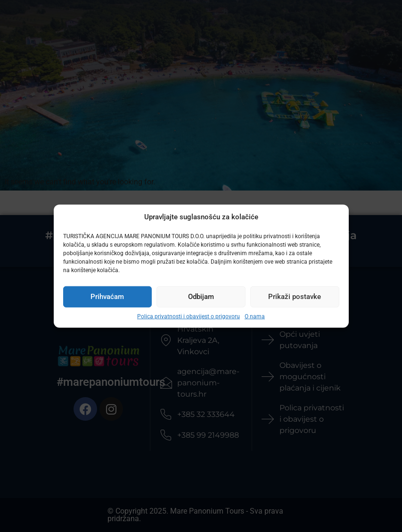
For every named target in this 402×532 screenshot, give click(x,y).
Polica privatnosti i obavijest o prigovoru (189, 316)
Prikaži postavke (295, 297)
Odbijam (201, 297)
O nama (255, 316)
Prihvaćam (107, 297)
